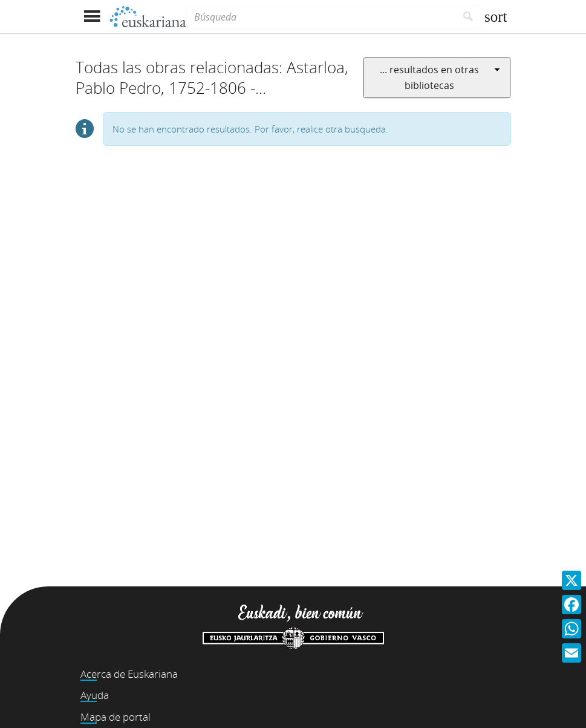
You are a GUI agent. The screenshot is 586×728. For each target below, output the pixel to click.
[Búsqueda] (321, 17)
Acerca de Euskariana (129, 674)
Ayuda (95, 695)
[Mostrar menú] (92, 17)
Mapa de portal (116, 717)
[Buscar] (468, 17)
